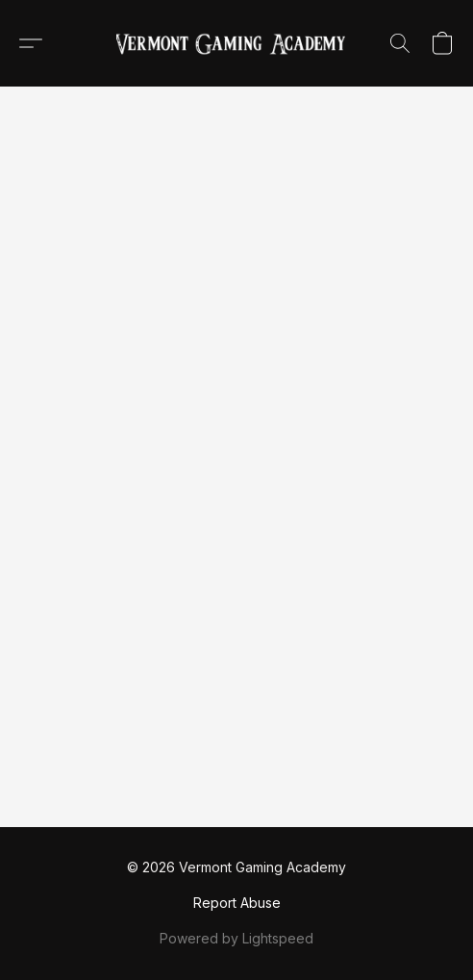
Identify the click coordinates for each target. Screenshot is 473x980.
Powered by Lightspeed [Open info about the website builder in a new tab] (236, 938)
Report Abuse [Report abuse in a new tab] (237, 903)
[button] (236, 43)
